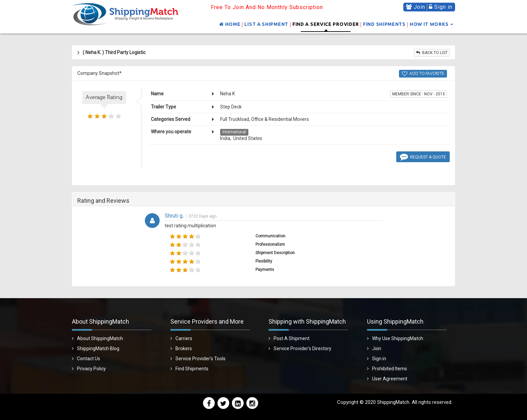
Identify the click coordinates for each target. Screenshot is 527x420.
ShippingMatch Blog (98, 348)
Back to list (432, 53)
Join (416, 7)
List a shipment (266, 24)
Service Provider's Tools (200, 359)
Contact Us (89, 359)
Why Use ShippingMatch (398, 338)
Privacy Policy (91, 369)
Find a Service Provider (326, 24)
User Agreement (390, 379)
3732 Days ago (202, 216)
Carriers (184, 338)
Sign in (441, 7)
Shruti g (174, 216)
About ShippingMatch (100, 338)
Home (230, 24)
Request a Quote (423, 156)
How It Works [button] (431, 24)
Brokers (184, 348)
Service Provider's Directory (302, 348)
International (234, 132)
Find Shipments (384, 24)
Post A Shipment (292, 338)
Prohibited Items (390, 369)
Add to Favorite (423, 74)
